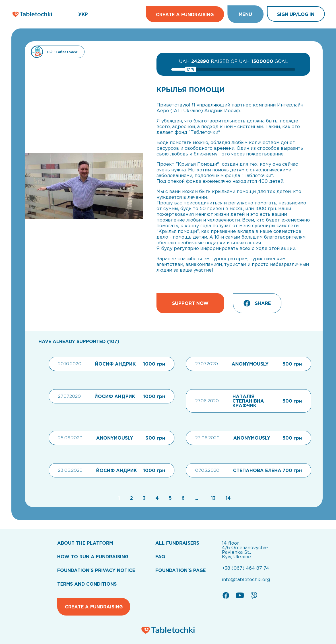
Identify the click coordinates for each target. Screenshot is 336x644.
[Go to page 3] (144, 498)
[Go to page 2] (131, 498)
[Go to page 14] (227, 498)
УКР (83, 14)
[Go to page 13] (213, 498)
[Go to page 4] (156, 498)
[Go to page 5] (169, 498)
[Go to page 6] (182, 498)
